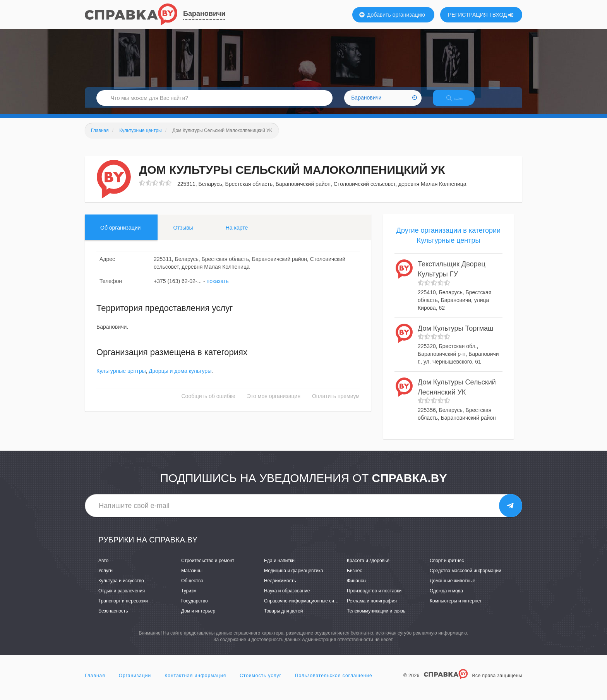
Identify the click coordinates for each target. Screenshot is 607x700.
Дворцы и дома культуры (180, 378)
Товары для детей (283, 618)
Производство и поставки (374, 597)
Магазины (192, 577)
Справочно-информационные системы (306, 608)
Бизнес (354, 577)
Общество (192, 587)
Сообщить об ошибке (208, 403)
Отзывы (183, 234)
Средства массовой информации (466, 577)
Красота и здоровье (368, 567)
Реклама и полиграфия (372, 608)
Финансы (357, 587)
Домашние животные (453, 587)
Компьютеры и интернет (456, 608)
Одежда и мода (446, 597)
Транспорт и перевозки (123, 608)
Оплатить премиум (336, 403)
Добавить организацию (392, 15)
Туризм (189, 597)
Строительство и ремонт (208, 567)
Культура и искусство (121, 587)
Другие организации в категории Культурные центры (448, 242)
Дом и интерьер (198, 618)
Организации (135, 682)
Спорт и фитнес (447, 567)
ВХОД (503, 15)
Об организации (120, 234)
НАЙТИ (460, 102)
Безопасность (113, 618)
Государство (195, 608)
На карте (237, 234)
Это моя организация (274, 403)
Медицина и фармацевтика (294, 577)
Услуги (105, 577)
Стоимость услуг (261, 682)
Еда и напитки (279, 567)
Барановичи (204, 14)
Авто (103, 567)
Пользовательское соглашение (334, 682)
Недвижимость (280, 587)
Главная (95, 682)
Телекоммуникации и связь (376, 618)
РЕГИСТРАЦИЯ (468, 15)
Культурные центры (121, 378)
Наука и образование (287, 597)
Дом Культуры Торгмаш (456, 335)
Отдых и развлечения (122, 597)
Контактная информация (195, 682)
